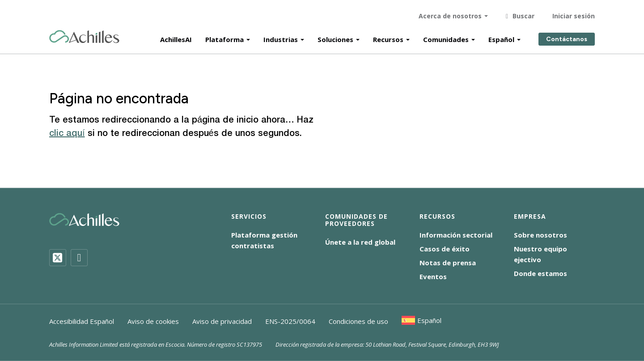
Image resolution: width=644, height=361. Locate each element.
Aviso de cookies (153, 321)
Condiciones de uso (358, 321)
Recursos (388, 37)
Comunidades (446, 37)
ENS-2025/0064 (290, 321)
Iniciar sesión (574, 13)
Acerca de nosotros (450, 13)
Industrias (281, 37)
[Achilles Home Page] (84, 34)
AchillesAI (176, 37)
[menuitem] (422, 320)
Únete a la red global (360, 242)
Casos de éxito (445, 249)
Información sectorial (456, 235)
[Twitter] (58, 258)
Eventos (433, 276)
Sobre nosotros (540, 235)
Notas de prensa (448, 263)
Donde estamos (540, 273)
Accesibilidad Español (82, 321)
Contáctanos (567, 37)
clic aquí (67, 134)
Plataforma (225, 37)
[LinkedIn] (79, 258)
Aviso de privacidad (222, 321)
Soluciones (335, 37)
